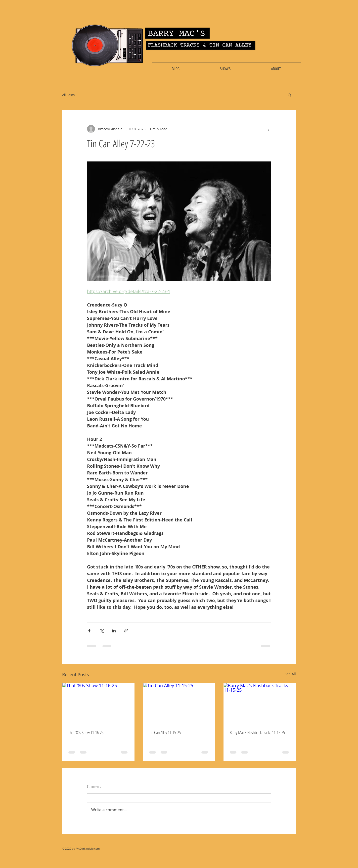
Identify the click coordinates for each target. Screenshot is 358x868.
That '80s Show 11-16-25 (86, 732)
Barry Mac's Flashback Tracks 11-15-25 (257, 732)
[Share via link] (126, 631)
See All (290, 674)
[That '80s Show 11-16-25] (98, 703)
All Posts (68, 95)
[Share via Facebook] (89, 631)
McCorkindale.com (88, 848)
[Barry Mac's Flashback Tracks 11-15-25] (260, 703)
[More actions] (268, 129)
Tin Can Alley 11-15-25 (165, 732)
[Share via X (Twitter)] (102, 631)
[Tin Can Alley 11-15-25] (179, 703)
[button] (290, 95)
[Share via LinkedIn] (114, 631)
